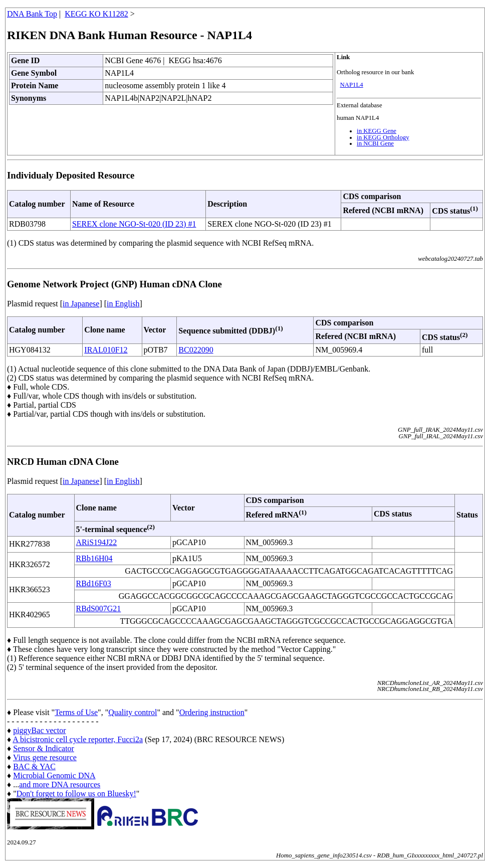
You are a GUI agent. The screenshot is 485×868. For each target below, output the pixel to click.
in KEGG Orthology (383, 137)
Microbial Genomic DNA (54, 775)
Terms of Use (76, 712)
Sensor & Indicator (44, 748)
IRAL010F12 (106, 350)
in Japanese (81, 304)
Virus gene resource (45, 757)
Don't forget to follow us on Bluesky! (76, 794)
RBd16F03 (94, 583)
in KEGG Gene (377, 131)
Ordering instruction (212, 712)
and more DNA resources (60, 785)
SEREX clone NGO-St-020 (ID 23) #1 (134, 224)
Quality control (133, 712)
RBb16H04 (94, 558)
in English (123, 304)
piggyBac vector (39, 730)
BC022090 (196, 350)
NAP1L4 (352, 85)
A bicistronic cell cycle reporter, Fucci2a (78, 739)
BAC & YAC (34, 766)
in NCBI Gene (375, 143)
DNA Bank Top (32, 14)
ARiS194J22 (97, 542)
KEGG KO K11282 (96, 14)
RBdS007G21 (99, 609)
